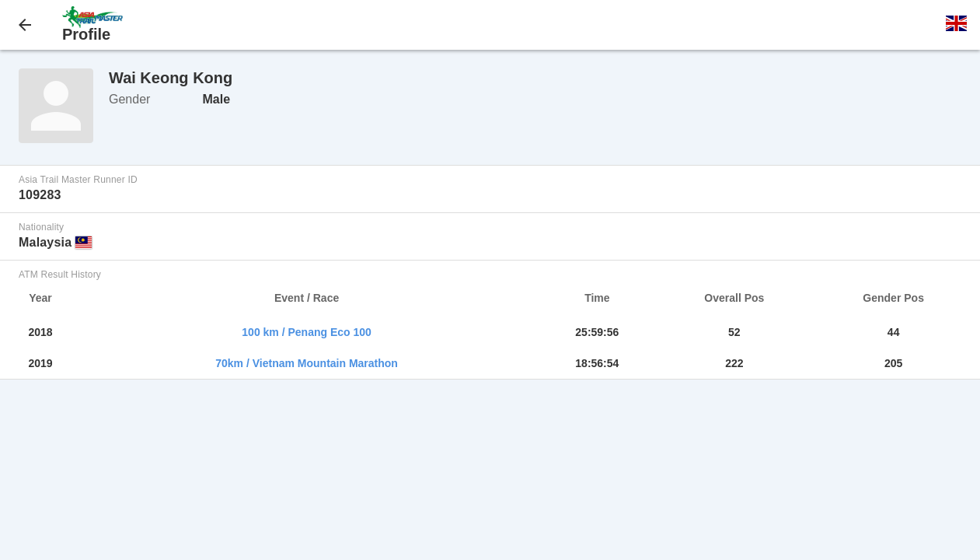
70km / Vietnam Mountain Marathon (307, 363)
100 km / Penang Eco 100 (307, 332)
